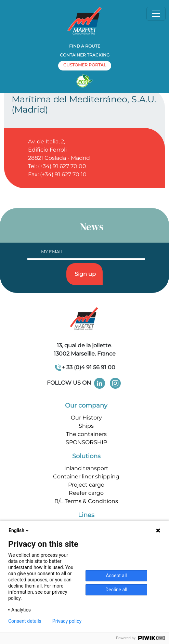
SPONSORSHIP (86, 442)
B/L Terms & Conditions (86, 501)
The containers (86, 434)
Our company (86, 405)
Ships (86, 426)
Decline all (116, 590)
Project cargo (86, 485)
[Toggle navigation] (156, 14)
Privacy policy (67, 621)
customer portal (85, 65)
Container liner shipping (86, 476)
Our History (86, 418)
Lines (86, 515)
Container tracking (85, 55)
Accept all (116, 576)
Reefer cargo (86, 493)
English (19, 530)
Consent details (25, 621)
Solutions (86, 456)
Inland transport (86, 468)
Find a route (85, 46)
